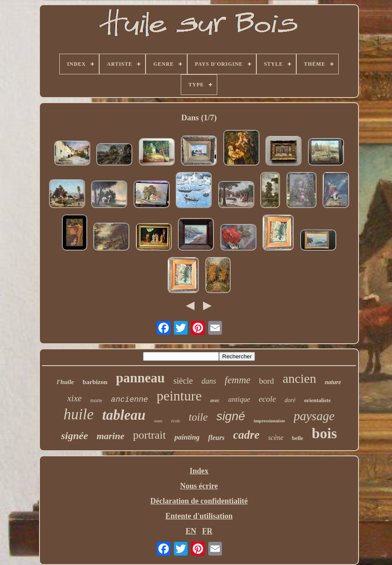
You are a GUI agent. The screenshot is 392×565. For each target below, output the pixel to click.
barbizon (95, 382)
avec (215, 400)
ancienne (129, 400)
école (175, 421)
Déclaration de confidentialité (199, 501)
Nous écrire (199, 486)
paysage (314, 416)
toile (198, 417)
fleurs (216, 438)
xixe (75, 398)
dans (209, 381)
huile (79, 414)
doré (290, 400)
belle (298, 438)
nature (333, 382)
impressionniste (269, 421)
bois (324, 433)
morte (96, 400)
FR (207, 531)
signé (231, 416)
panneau (140, 378)
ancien (299, 378)
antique (239, 399)
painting (187, 437)
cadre (246, 435)
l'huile (65, 382)
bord (266, 381)
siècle (183, 381)
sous (158, 421)
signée (74, 436)
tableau (124, 415)
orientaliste (317, 400)
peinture (179, 396)
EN (191, 531)
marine (111, 436)
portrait (150, 435)
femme (237, 380)
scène (276, 438)
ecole (267, 399)
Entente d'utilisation (199, 516)
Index (199, 471)
